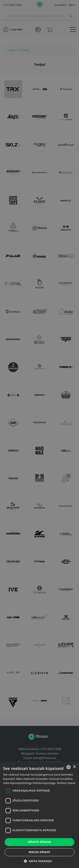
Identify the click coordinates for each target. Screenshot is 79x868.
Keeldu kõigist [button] (39, 852)
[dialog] (39, 434)
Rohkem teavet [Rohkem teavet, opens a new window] (66, 783)
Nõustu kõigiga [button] (39, 842)
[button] (39, 861)
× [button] (74, 767)
